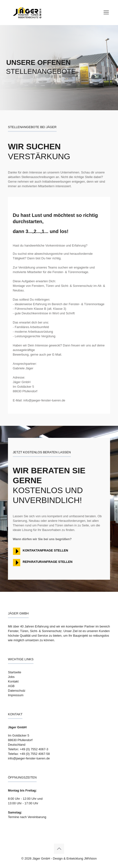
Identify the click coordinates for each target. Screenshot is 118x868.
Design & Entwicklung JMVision (75, 858)
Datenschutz (17, 691)
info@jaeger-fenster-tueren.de (29, 758)
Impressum (16, 695)
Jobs (11, 677)
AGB (11, 686)
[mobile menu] (106, 13)
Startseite (15, 672)
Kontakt (13, 681)
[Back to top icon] (59, 849)
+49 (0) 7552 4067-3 (34, 749)
